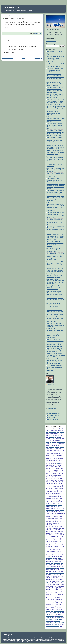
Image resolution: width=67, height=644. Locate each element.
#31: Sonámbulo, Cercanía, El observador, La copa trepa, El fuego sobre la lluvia (55, 180)
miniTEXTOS (12, 7)
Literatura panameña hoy (53, 415)
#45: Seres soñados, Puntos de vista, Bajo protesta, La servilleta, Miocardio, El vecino (55, 96)
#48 (59, 538)
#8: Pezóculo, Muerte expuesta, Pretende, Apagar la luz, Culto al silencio (55, 330)
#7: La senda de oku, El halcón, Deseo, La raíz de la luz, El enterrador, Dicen (55, 336)
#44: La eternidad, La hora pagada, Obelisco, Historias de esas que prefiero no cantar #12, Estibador (56, 101)
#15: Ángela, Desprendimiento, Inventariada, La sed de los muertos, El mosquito (55, 287)
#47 (52, 470)
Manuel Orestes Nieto (59, 611)
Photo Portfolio (51, 418)
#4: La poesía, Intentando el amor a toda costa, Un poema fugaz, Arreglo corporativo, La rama (56, 350)
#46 (58, 462)
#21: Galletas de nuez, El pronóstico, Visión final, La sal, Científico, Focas (55, 250)
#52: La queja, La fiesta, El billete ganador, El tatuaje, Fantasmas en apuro (56, 53)
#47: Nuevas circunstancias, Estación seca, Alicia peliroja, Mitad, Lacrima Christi (54, 84)
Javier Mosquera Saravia (55, 624)
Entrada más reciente (8, 58)
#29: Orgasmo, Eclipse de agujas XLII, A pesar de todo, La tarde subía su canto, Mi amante (55, 192)
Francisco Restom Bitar (52, 614)
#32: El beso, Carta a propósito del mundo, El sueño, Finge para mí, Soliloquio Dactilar (56, 175)
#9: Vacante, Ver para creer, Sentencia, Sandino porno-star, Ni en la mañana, (56, 325)
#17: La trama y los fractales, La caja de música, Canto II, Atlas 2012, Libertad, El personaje (55, 275)
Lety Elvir (48, 621)
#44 (47, 435)
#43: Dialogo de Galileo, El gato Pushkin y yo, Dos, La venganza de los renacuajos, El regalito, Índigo (56, 106)
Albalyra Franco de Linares (53, 626)
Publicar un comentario (10, 52)
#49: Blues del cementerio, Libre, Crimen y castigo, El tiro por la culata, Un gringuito (55, 70)
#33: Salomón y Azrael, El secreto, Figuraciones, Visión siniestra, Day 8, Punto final (56, 170)
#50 (58, 510)
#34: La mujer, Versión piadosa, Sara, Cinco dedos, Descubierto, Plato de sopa (55, 164)
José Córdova (58, 618)
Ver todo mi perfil (52, 408)
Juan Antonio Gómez (59, 623)
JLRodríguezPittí (52, 384)
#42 (47, 437)
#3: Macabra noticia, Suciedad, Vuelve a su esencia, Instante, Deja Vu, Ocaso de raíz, (56, 355)
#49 (47, 430)
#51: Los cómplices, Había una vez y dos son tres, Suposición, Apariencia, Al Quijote (56, 58)
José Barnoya (57, 613)
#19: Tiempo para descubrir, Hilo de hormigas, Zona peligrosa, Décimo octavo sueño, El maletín (55, 263)
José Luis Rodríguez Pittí (53, 413)
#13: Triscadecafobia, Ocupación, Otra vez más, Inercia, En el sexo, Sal (56, 300)
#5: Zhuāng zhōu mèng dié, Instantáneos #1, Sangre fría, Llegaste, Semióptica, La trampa (55, 345)
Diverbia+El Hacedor (51, 41)
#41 (58, 464)
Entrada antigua (38, 58)
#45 (63, 450)
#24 (27, 31)
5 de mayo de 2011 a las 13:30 (16, 49)
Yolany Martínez (50, 616)
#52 (47, 583)
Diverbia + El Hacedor (53, 420)
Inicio (24, 58)
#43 (55, 444)
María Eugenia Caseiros (55, 619)
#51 (55, 459)
